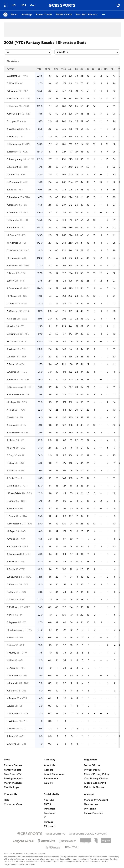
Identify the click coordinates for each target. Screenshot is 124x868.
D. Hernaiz (12, 486)
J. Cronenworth (14, 554)
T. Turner (11, 175)
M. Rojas (11, 531)
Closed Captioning (95, 783)
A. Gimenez (13, 311)
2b (94, 69)
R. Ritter (11, 729)
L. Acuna (11, 516)
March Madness (13, 783)
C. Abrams (12, 76)
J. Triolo (11, 615)
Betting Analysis (13, 779)
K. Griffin (11, 228)
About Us (49, 765)
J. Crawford (12, 213)
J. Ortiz (10, 478)
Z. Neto (10, 137)
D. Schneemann (15, 387)
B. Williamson (14, 395)
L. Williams (12, 721)
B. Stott (10, 281)
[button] (103, 15)
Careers (49, 770)
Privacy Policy (92, 770)
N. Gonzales (13, 220)
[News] (14, 15)
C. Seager (11, 357)
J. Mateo (11, 440)
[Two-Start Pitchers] (87, 15)
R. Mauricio (12, 683)
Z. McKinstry (13, 607)
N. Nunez (11, 319)
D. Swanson (13, 251)
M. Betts (11, 448)
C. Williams (12, 676)
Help (7, 800)
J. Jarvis (11, 736)
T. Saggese (12, 622)
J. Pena (10, 410)
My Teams (90, 809)
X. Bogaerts (13, 205)
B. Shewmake (13, 577)
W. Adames (12, 243)
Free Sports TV (13, 774)
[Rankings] (27, 15)
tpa (63, 69)
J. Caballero (13, 288)
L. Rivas (10, 600)
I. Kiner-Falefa (14, 493)
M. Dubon (12, 258)
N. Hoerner (12, 106)
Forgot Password (94, 813)
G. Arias (11, 645)
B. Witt (10, 84)
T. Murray (11, 653)
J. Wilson (11, 349)
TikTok (48, 804)
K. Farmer (12, 691)
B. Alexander (13, 433)
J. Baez (10, 562)
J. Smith (11, 569)
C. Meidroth (13, 197)
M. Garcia (11, 235)
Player (11, 69)
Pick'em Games (13, 765)
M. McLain (12, 296)
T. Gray (10, 455)
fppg (48, 69)
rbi (113, 69)
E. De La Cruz (13, 99)
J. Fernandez (13, 380)
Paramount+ (51, 779)
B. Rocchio (12, 152)
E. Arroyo (11, 744)
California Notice (94, 787)
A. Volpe (11, 539)
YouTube (49, 800)
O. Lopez (11, 121)
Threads (49, 822)
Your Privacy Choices (96, 779)
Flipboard (50, 826)
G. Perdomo (13, 182)
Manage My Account (96, 800)
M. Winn (11, 326)
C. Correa (11, 372)
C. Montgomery (15, 159)
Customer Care (13, 804)
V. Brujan (11, 698)
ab (70, 69)
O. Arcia (11, 668)
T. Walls (10, 418)
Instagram (50, 809)
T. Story (10, 463)
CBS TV (49, 783)
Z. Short (11, 638)
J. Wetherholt (14, 129)
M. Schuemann (14, 630)
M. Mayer (11, 402)
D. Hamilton (13, 334)
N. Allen (11, 592)
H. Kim (10, 471)
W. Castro (12, 342)
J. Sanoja (11, 425)
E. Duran (11, 273)
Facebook (50, 813)
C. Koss (10, 706)
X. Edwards (12, 91)
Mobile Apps (11, 787)
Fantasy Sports (13, 770)
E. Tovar (11, 364)
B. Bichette (12, 266)
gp (56, 69)
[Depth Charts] (64, 15)
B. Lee (10, 190)
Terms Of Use (92, 765)
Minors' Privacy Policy (97, 774)
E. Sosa (10, 509)
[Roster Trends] (44, 15)
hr (106, 69)
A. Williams (12, 714)
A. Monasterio (14, 524)
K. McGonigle (14, 114)
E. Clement (12, 167)
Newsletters (91, 804)
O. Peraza (12, 304)
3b (100, 69)
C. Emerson (12, 585)
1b (87, 69)
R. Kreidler (12, 547)
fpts (39, 69)
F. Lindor (11, 501)
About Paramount (54, 774)
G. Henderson (14, 144)
